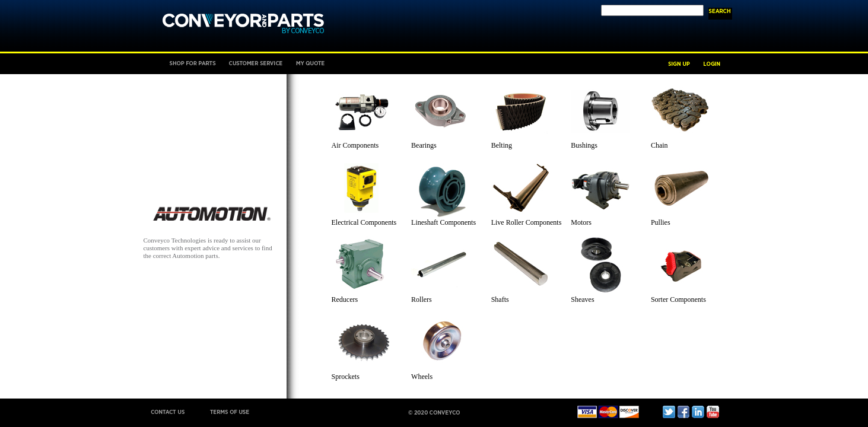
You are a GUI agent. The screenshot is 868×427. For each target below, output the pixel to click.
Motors (581, 222)
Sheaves (582, 299)
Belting (502, 145)
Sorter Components (678, 299)
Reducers (345, 299)
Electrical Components (364, 222)
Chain (659, 145)
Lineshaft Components (443, 222)
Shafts (500, 299)
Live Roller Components (527, 222)
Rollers (422, 299)
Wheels (422, 377)
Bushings (584, 145)
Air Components (355, 145)
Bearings (424, 145)
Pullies (661, 222)
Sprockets (346, 377)
